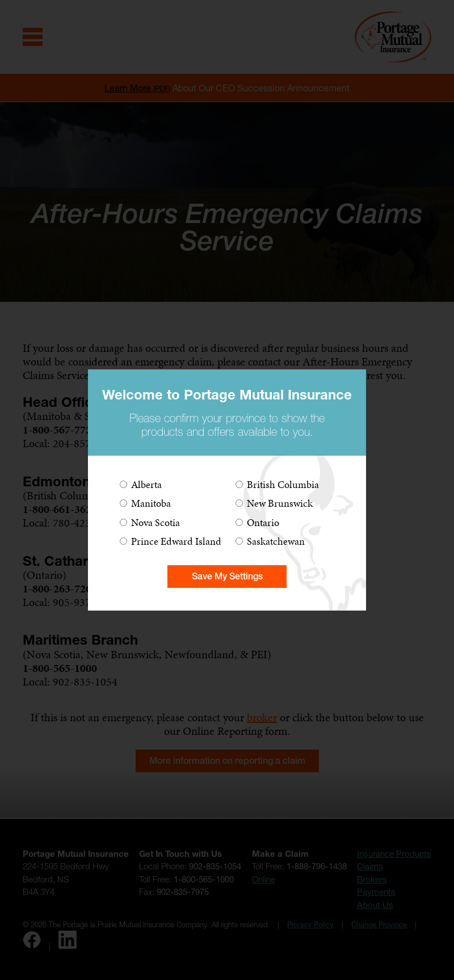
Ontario (263, 522)
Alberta (146, 484)
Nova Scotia (155, 522)
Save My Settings (227, 576)
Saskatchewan (276, 541)
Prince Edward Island (176, 541)
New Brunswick (280, 503)
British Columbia (283, 484)
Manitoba (151, 503)
